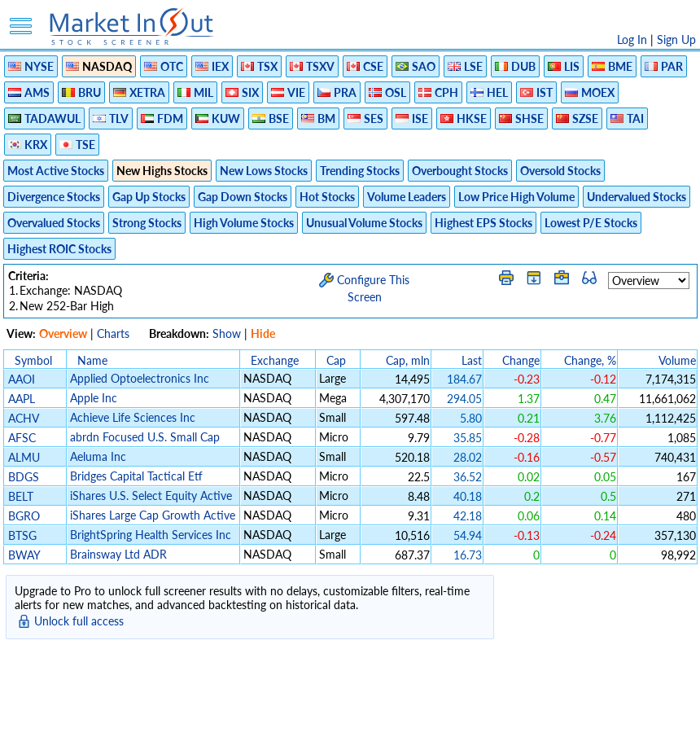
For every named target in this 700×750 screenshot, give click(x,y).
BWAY (24, 555)
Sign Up (676, 39)
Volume (677, 360)
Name (92, 360)
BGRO (24, 516)
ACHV (23, 418)
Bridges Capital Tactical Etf (136, 476)
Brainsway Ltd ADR (118, 554)
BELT (21, 496)
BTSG (22, 535)
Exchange (275, 360)
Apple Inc (94, 398)
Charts (113, 333)
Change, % (590, 360)
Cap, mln (408, 360)
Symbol (33, 360)
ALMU (24, 457)
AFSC (22, 438)
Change (521, 360)
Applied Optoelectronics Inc (140, 378)
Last (472, 360)
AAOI (22, 379)
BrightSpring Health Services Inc (151, 535)
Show (227, 333)
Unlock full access (79, 621)
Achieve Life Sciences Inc (133, 417)
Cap (336, 360)
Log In (632, 39)
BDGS (24, 477)
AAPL (22, 399)
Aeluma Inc (98, 456)
